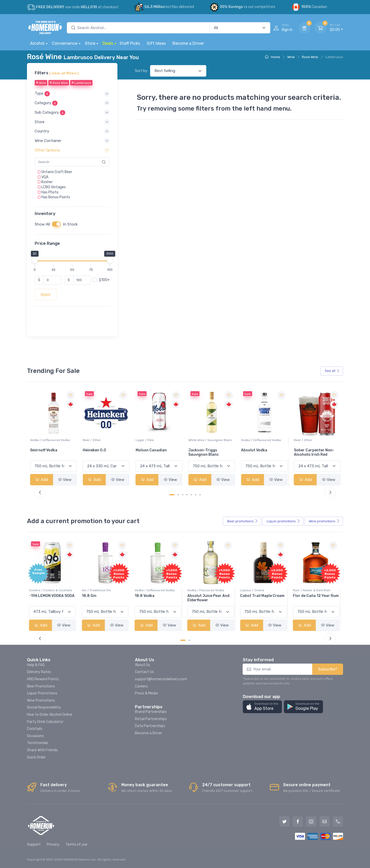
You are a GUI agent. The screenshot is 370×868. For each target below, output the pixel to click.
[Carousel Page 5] (191, 495)
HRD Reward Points (43, 679)
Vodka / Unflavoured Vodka (103, 440)
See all (332, 371)
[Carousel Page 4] (187, 495)
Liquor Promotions (42, 693)
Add (42, 480)
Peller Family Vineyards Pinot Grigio (51, 452)
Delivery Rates (39, 672)
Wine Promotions (41, 700)
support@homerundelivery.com (161, 679)
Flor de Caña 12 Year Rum (317, 596)
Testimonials (38, 743)
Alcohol (37, 43)
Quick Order (36, 757)
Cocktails (35, 729)
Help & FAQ (36, 665)
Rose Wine (59, 83)
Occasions (35, 736)
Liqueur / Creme (253, 590)
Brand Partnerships (151, 712)
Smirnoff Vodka (96, 450)
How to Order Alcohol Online (50, 715)
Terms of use (76, 844)
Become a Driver (188, 43)
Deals (108, 43)
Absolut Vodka (307, 450)
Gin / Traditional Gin (97, 590)
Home (272, 57)
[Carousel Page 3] (183, 495)
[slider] (35, 261)
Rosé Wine (310, 57)
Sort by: (141, 71)
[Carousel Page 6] (196, 495)
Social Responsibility (44, 707)
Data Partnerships (150, 726)
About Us (142, 665)
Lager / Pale (197, 440)
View (65, 480)
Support (34, 844)
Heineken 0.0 (147, 450)
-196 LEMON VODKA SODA (53, 596)
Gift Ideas (156, 43)
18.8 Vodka (146, 596)
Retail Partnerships (151, 719)
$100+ (104, 280)
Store (90, 43)
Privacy (53, 844)
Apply (46, 294)
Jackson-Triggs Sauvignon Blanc (256, 452)
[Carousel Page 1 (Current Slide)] (172, 495)
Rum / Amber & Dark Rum (313, 590)
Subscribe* (328, 669)
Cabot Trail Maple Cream (263, 596)
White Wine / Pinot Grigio (48, 440)
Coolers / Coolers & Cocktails (52, 590)
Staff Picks (130, 43)
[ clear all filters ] (64, 73)
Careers (141, 686)
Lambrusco (81, 83)
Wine (291, 57)
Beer (243, 521)
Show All (42, 224)
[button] (72, 94)
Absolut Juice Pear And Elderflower (209, 598)
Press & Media (146, 693)
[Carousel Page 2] (178, 495)
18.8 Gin (90, 596)
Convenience (65, 43)
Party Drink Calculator (45, 722)
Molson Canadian (204, 450)
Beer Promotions (41, 686)
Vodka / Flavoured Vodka (207, 590)
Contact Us (144, 672)
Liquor (283, 521)
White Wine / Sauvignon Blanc (263, 440)
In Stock (70, 224)
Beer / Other (145, 440)
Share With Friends (42, 750)
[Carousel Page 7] (200, 495)
